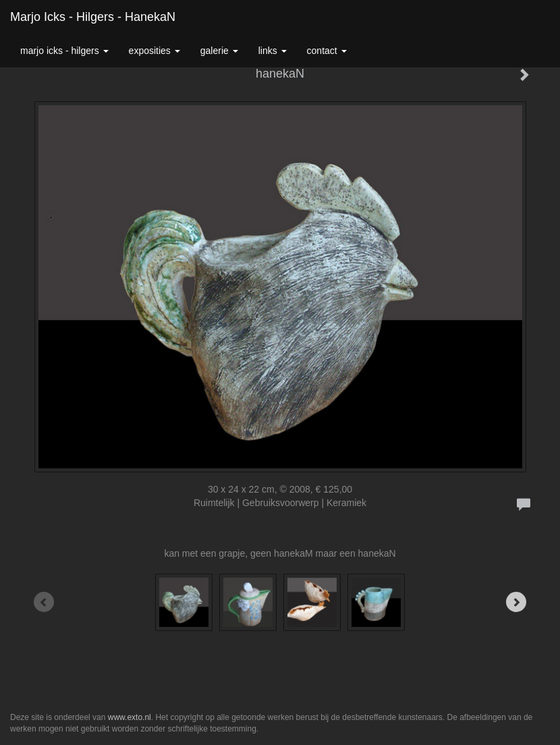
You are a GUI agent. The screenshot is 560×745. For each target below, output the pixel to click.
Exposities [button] (155, 51)
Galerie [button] (219, 51)
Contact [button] (327, 51)
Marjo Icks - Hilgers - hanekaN (93, 17)
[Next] (516, 602)
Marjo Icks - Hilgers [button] (64, 51)
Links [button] (273, 51)
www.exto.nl (130, 717)
